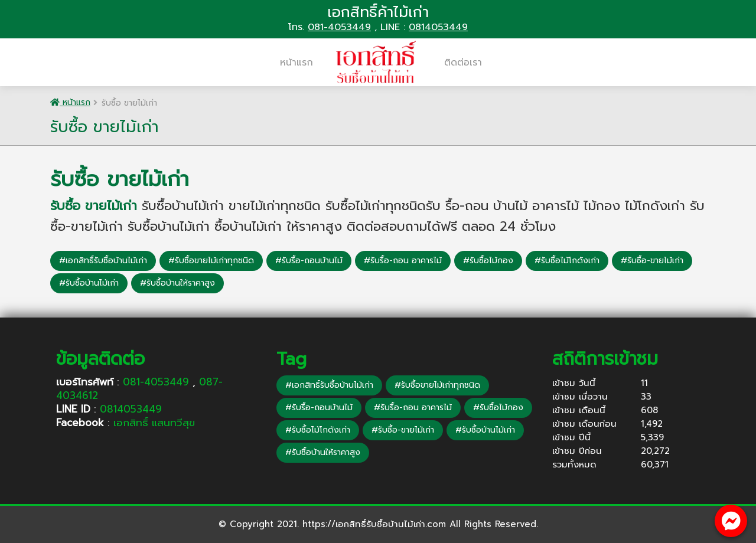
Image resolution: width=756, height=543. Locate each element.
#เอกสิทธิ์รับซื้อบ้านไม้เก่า (103, 261)
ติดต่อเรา (463, 63)
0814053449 (438, 27)
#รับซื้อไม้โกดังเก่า (567, 261)
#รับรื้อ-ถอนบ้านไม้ (309, 261)
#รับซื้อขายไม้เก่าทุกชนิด (211, 261)
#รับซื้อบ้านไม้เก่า (89, 283)
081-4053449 (339, 27)
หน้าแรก (296, 63)
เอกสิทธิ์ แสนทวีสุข (154, 423)
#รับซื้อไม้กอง (488, 261)
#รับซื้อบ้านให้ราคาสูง (177, 283)
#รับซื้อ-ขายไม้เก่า (652, 261)
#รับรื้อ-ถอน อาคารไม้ (403, 261)
